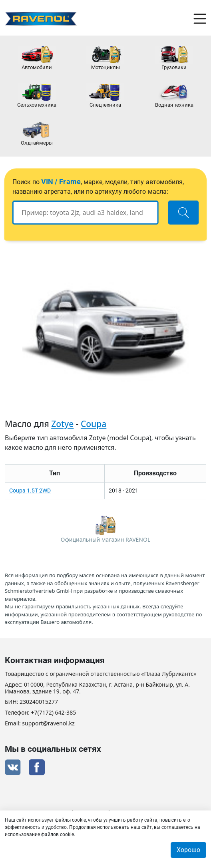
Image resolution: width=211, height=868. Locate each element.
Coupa (94, 424)
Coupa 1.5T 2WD (30, 491)
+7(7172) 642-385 (54, 713)
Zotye (62, 424)
